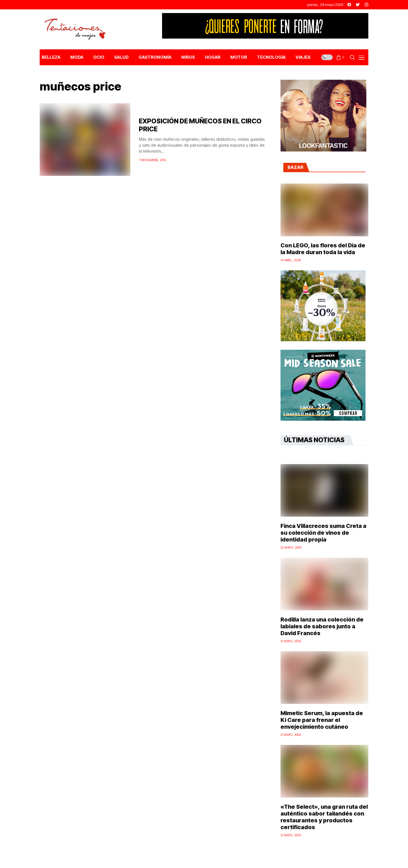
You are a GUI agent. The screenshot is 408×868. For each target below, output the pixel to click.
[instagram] (366, 5)
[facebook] (349, 5)
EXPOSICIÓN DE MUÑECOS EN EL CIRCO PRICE (200, 125)
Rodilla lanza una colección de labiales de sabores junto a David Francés (322, 626)
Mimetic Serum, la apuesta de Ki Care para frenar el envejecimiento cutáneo (322, 720)
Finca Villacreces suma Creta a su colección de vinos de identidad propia (323, 533)
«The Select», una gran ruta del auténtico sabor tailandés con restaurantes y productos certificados (324, 817)
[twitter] (358, 5)
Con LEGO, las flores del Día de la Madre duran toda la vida (323, 249)
